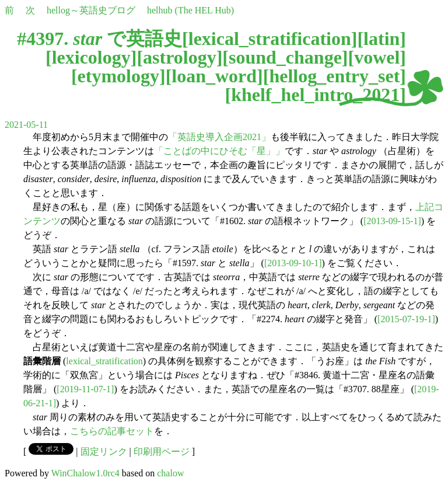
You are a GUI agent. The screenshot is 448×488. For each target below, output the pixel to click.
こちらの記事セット (112, 431)
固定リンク (104, 452)
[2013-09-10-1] (293, 263)
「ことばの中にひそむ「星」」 (219, 151)
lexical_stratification (270, 39)
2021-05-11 (26, 125)
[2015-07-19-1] (406, 319)
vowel (377, 57)
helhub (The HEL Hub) (190, 10)
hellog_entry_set (334, 76)
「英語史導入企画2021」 (219, 137)
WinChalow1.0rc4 (85, 473)
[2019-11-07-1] (85, 389)
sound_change (285, 57)
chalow (170, 473)
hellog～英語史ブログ (91, 10)
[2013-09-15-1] (392, 221)
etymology (118, 76)
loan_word (214, 76)
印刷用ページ (162, 452)
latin (381, 39)
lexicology (91, 57)
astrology (180, 57)
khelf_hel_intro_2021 (315, 95)
